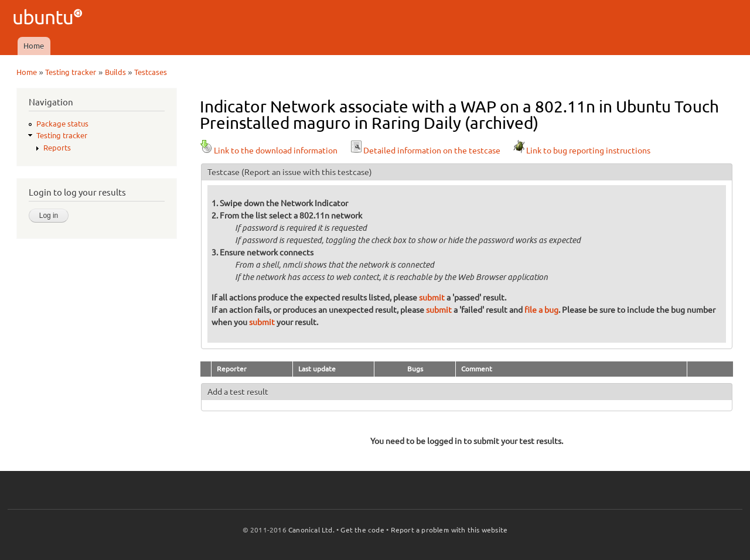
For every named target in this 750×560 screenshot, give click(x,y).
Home (34, 46)
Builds (115, 72)
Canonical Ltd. (311, 530)
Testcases (151, 72)
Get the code (362, 530)
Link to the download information (269, 151)
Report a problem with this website (449, 530)
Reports (57, 148)
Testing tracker (71, 72)
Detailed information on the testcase (425, 151)
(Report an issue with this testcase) (307, 172)
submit (432, 298)
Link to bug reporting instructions (581, 151)
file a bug (541, 310)
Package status (62, 124)
